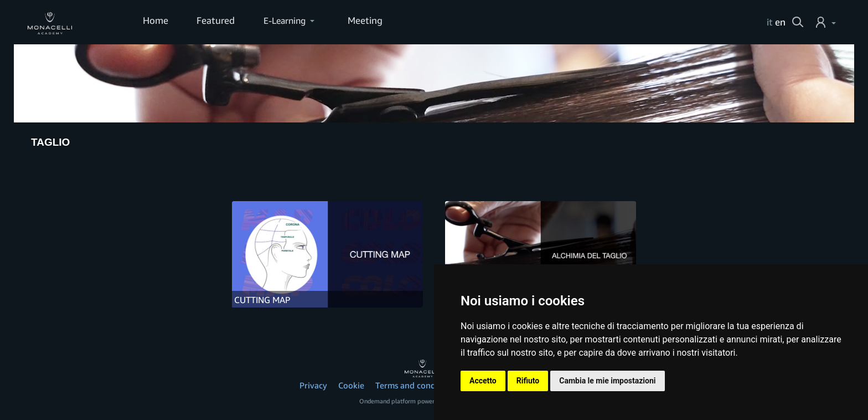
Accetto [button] (483, 381)
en (780, 22)
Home (155, 21)
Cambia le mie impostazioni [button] (607, 381)
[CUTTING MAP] (327, 255)
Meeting (361, 21)
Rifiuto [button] (528, 381)
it (770, 22)
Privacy (313, 385)
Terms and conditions (416, 385)
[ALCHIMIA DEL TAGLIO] (541, 255)
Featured (212, 21)
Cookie (351, 385)
